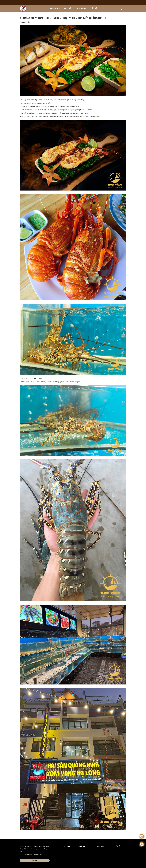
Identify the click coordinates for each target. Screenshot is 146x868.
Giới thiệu (68, 8)
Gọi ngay (35, 860)
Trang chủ (55, 8)
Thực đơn (81, 8)
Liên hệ (94, 8)
